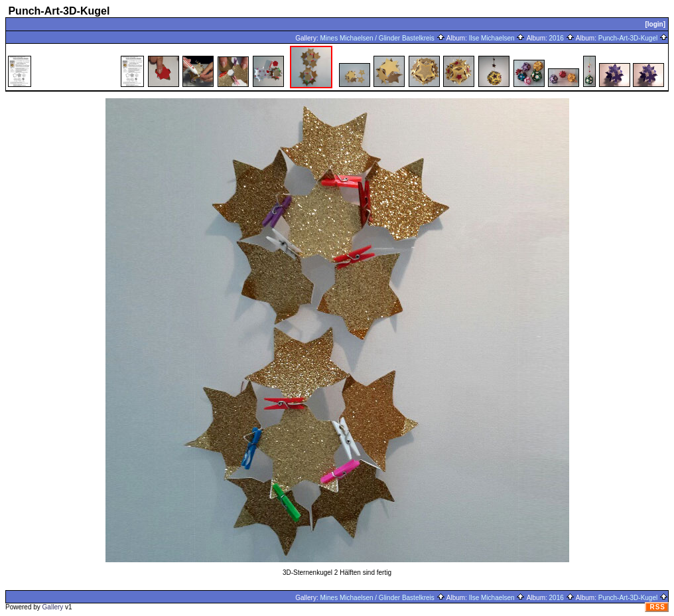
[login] (655, 24)
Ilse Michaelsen (497, 38)
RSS (657, 607)
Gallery (53, 607)
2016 (562, 38)
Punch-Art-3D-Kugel (633, 38)
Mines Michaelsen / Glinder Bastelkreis (383, 38)
